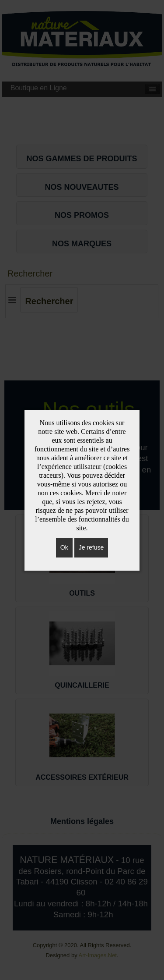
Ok (64, 547)
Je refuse (91, 547)
